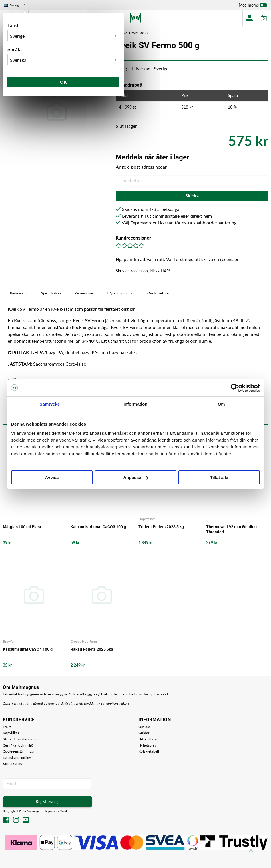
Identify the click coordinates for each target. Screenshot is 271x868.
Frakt (7, 727)
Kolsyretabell (149, 751)
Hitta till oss (148, 739)
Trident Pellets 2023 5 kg (161, 527)
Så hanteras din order (20, 739)
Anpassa (136, 477)
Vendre (65, 811)
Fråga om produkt (120, 293)
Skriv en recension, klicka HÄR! (143, 271)
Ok (63, 82)
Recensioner (84, 293)
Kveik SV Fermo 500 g (130, 33)
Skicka (192, 196)
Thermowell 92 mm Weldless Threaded (232, 529)
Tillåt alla (219, 477)
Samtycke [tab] (50, 404)
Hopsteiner (147, 519)
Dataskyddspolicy (17, 758)
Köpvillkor (11, 733)
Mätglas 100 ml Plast (22, 527)
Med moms (253, 6)
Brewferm (10, 641)
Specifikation (51, 293)
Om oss (144, 727)
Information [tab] (135, 404)
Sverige (16, 5)
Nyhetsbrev (147, 745)
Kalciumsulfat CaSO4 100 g (28, 649)
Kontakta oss (13, 764)
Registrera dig (48, 802)
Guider (144, 733)
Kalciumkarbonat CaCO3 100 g (98, 527)
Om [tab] (221, 404)
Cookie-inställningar (19, 751)
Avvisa (52, 477)
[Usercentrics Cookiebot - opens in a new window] (235, 388)
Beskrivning (19, 293)
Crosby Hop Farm (84, 641)
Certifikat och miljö (18, 745)
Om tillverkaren (159, 293)
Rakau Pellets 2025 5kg (92, 649)
